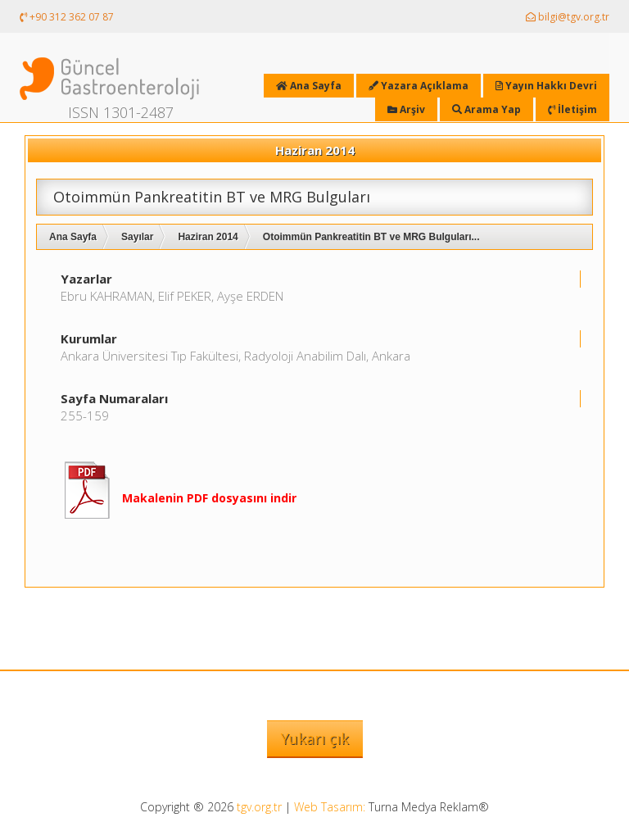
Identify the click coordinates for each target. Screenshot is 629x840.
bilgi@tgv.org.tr (568, 17)
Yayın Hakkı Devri (546, 86)
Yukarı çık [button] (315, 738)
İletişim (572, 109)
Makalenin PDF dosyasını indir (209, 498)
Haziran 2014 (208, 237)
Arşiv (406, 109)
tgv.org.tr (259, 807)
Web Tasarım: (330, 807)
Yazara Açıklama (419, 86)
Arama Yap (486, 109)
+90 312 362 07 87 (67, 17)
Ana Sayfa (73, 237)
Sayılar (137, 237)
